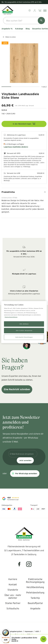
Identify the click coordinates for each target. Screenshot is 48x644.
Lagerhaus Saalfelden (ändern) (16, 147)
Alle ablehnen (24, 324)
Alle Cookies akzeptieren (24, 330)
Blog (28, 29)
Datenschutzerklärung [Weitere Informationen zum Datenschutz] (11, 317)
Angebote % (7, 29)
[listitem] (13, 579)
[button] (25, 474)
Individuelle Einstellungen (24, 337)
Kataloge (19, 29)
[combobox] (24, 21)
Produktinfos (24, 192)
